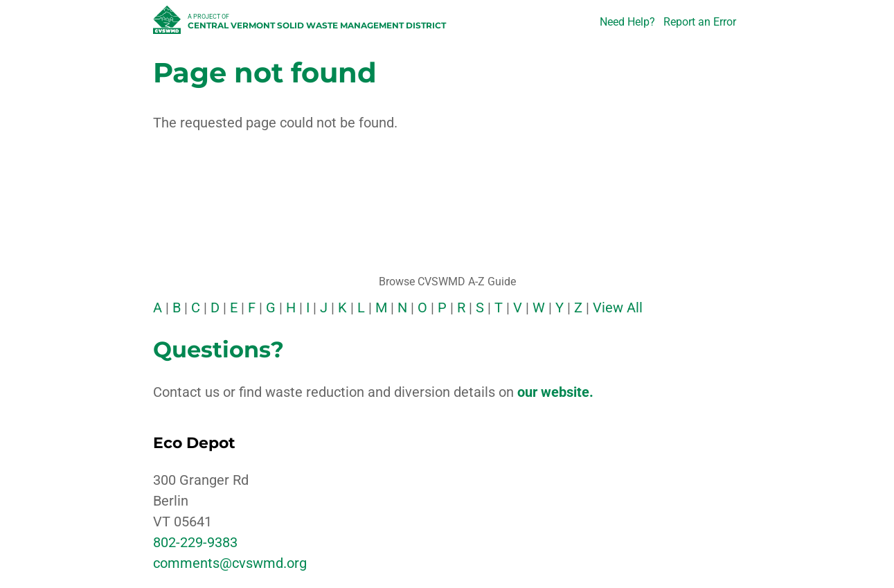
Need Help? (627, 22)
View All (618, 308)
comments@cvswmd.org (230, 563)
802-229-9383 (195, 542)
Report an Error (700, 22)
